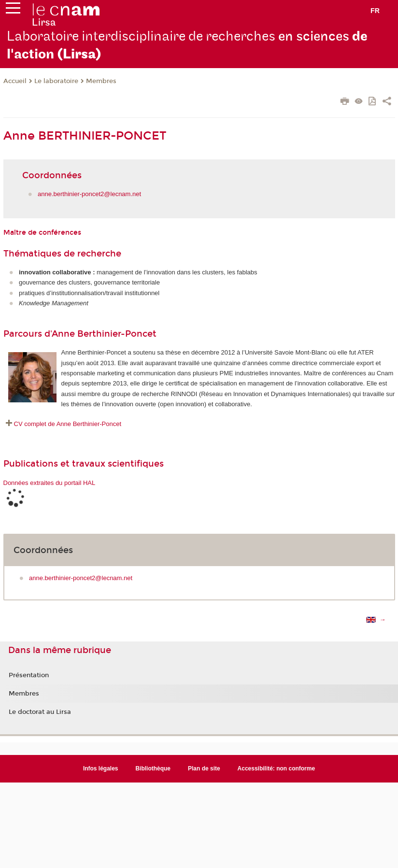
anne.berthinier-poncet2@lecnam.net (89, 194)
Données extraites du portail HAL (50, 483)
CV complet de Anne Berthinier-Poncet (68, 424)
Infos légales (101, 768)
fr (375, 11)
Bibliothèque (153, 768)
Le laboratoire (56, 81)
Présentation (29, 675)
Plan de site (204, 768)
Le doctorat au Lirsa (40, 712)
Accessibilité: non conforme (277, 768)
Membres (101, 81)
